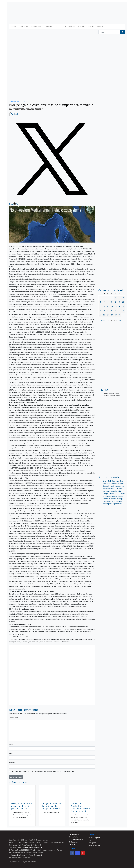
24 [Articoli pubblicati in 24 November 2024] (123, 310)
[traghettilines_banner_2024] (112, 86)
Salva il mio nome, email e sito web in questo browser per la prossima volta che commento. (43, 771)
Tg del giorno (37, 26)
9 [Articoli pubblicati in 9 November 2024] (119, 302)
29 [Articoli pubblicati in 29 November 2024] (116, 315)
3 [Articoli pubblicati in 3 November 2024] (123, 298)
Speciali (72, 26)
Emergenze (92, 843)
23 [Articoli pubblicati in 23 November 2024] (119, 310)
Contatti (102, 26)
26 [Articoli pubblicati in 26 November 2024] (104, 315)
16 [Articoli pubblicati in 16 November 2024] (119, 306)
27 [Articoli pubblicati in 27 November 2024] (108, 315)
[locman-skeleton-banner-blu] (112, 251)
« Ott (103, 320)
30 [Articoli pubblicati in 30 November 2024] (119, 315)
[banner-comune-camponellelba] (112, 542)
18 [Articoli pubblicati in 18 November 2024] (100, 310)
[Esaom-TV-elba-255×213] (112, 376)
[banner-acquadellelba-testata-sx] (22, 9)
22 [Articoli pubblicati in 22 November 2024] (116, 310)
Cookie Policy (74, 837)
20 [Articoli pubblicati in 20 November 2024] (108, 310)
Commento (13, 718)
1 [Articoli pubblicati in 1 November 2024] (116, 298)
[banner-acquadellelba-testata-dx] (112, 9)
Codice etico (73, 842)
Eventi (91, 840)
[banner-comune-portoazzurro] (112, 588)
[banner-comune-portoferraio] (112, 551)
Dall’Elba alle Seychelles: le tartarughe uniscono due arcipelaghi (81, 807)
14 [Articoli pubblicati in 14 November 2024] (112, 306)
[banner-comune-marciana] (112, 570)
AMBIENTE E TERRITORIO (19, 101)
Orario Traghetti (94, 838)
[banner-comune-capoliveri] (112, 579)
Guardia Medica (94, 845)
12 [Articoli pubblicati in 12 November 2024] (104, 306)
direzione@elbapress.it (34, 847)
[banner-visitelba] (112, 533)
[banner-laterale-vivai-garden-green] (112, 431)
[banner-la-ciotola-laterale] (112, 203)
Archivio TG (52, 26)
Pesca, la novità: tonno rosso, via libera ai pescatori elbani (22, 806)
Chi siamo (23, 26)
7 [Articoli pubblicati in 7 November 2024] (112, 302)
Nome (12, 744)
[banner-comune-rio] (112, 597)
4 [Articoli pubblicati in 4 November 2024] (100, 302)
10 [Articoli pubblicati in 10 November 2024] (123, 302)
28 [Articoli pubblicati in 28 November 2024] (112, 315)
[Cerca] (109, 32)
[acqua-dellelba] (112, 277)
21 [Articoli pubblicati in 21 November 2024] (112, 310)
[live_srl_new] (112, 517)
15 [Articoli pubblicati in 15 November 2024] (116, 306)
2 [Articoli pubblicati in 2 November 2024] (119, 298)
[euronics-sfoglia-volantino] (112, 130)
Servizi (63, 26)
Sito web (12, 762)
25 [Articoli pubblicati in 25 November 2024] (100, 315)
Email (11, 753)
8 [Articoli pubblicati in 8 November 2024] (116, 302)
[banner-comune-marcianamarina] (112, 560)
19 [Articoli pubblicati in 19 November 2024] (104, 310)
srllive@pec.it (37, 855)
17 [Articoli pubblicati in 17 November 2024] (123, 306)
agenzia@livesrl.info (20, 855)
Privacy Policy (74, 834)
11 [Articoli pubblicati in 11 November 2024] (100, 306)
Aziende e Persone (86, 26)
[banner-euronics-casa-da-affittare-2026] (112, 344)
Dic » (120, 320)
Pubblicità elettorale (76, 839)
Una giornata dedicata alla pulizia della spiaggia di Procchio (52, 806)
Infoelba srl (32, 862)
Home (13, 26)
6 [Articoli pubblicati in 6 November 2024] (108, 302)
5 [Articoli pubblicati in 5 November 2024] (104, 302)
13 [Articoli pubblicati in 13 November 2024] (108, 306)
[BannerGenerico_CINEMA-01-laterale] (112, 155)
